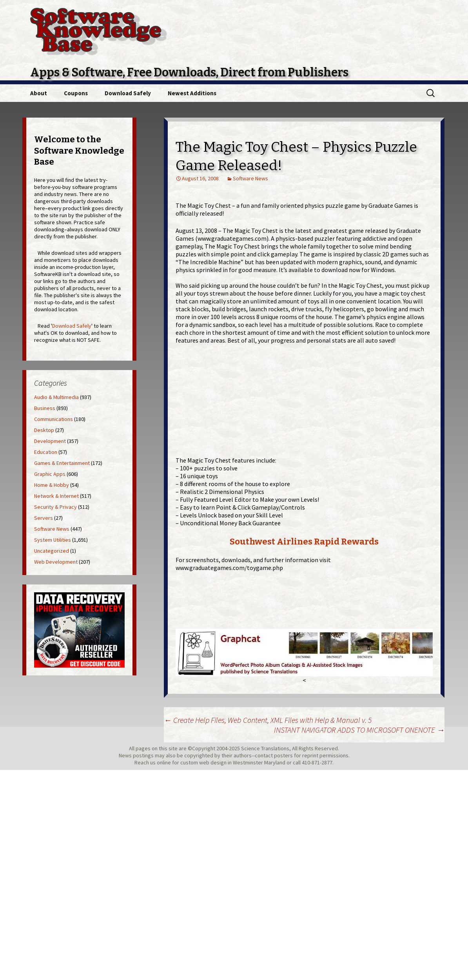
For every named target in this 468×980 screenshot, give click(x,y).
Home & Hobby (52, 485)
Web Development (56, 562)
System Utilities (53, 540)
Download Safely (128, 93)
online (164, 762)
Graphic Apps (50, 474)
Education (46, 452)
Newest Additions (192, 93)
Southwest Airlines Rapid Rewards (304, 542)
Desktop (44, 430)
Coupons (76, 93)
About (39, 93)
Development (50, 441)
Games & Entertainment (62, 463)
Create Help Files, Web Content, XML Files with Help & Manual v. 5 (268, 720)
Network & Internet (56, 496)
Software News (250, 178)
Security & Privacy (55, 507)
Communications (54, 419)
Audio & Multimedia (56, 397)
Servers (44, 518)
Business (45, 408)
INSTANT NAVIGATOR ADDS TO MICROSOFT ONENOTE (359, 730)
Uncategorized (52, 551)
